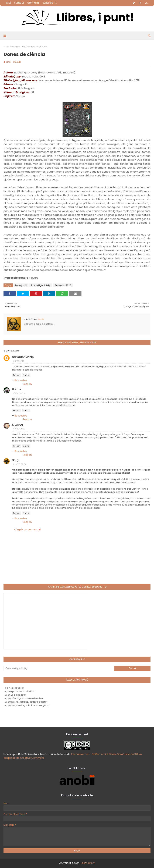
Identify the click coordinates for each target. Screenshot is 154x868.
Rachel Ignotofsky (41, 285)
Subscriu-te (50, 3)
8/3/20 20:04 (19, 393)
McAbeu (18, 425)
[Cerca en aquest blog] (59, 668)
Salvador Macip (23, 357)
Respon (17, 375)
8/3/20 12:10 (18, 361)
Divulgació (21, 285)
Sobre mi (19, 3)
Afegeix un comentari (27, 529)
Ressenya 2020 (18, 47)
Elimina (26, 375)
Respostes (21, 380)
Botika (17, 389)
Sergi (8, 62)
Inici (8, 3)
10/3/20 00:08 (19, 464)
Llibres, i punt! (87, 863)
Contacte (33, 3)
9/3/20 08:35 (19, 429)
